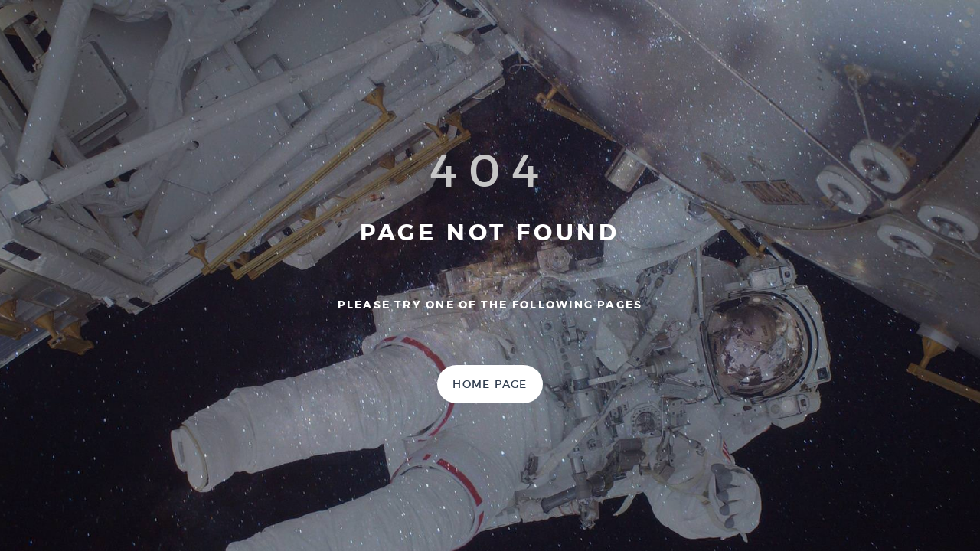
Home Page (490, 384)
